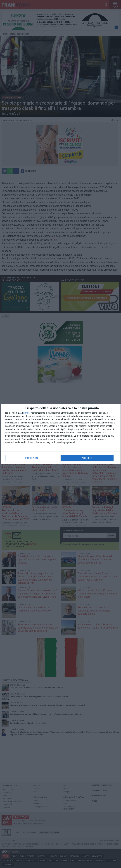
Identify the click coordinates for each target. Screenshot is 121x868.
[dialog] (61, 434)
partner (27, 413)
